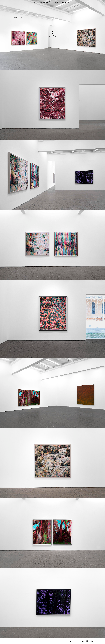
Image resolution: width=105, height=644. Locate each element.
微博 (83, 641)
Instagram (70, 641)
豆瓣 (87, 641)
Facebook (77, 641)
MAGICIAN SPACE (41, 3)
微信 (92, 641)
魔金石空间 (54, 3)
